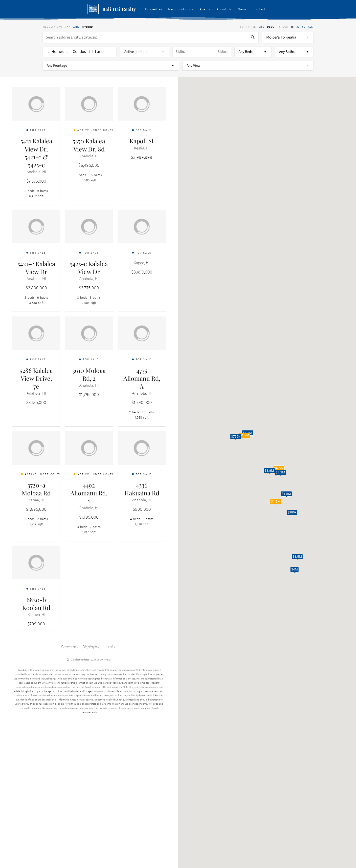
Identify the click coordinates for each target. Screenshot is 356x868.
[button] (279, 469)
